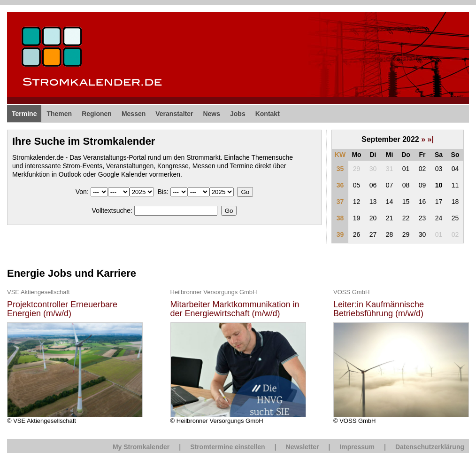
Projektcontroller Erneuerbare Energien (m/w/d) (62, 309)
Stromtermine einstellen (228, 447)
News (211, 114)
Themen (59, 114)
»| (431, 139)
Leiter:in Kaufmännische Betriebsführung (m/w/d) (379, 309)
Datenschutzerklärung (430, 447)
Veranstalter (174, 114)
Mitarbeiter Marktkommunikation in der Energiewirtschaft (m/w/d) (235, 309)
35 (340, 169)
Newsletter (303, 447)
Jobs (238, 114)
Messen (134, 114)
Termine (24, 114)
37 (340, 202)
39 (340, 234)
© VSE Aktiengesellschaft (75, 356)
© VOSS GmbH (401, 356)
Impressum (357, 447)
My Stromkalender (141, 447)
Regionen (97, 114)
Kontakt (268, 114)
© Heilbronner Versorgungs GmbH (238, 356)
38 (340, 218)
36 (340, 185)
